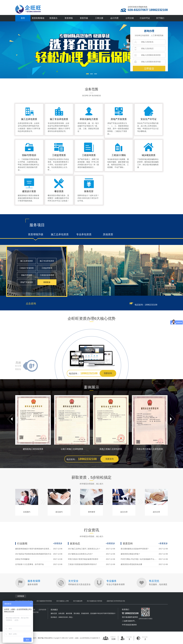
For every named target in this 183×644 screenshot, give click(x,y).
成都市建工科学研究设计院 (116, 601)
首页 (23, 18)
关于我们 (160, 18)
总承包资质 (42, 610)
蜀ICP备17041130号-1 (45, 638)
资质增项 (69, 18)
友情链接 (21, 596)
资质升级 (84, 18)
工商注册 (99, 18)
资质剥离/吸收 (38, 18)
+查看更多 (58, 543)
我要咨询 (108, 373)
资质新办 (53, 18)
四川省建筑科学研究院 (44, 601)
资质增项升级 (34, 612)
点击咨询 (31, 304)
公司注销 (130, 18)
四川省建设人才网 (63, 601)
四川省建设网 (78, 601)
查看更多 (47, 282)
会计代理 (114, 18)
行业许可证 (145, 18)
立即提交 (149, 69)
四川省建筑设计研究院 (95, 601)
